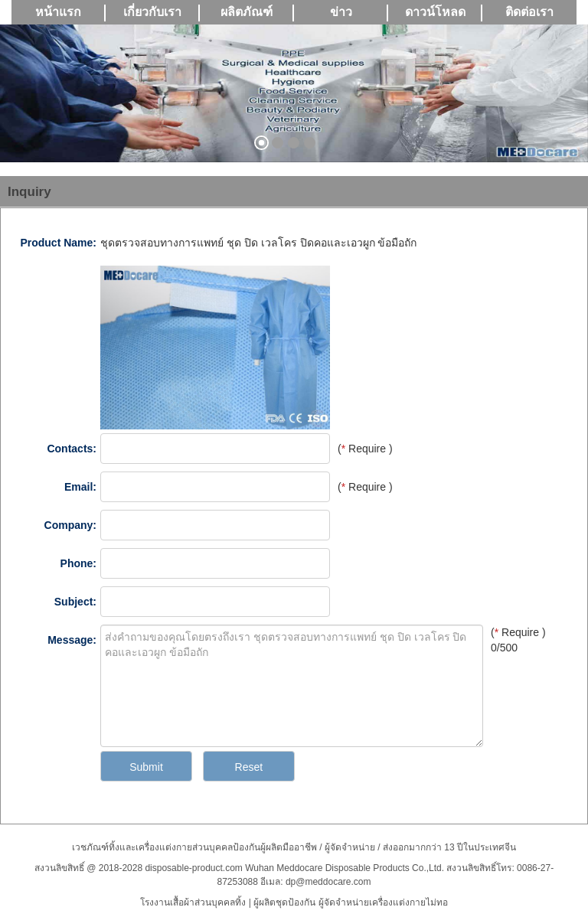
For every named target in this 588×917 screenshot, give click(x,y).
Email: (80, 487)
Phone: (78, 563)
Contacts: (72, 449)
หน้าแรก (58, 12)
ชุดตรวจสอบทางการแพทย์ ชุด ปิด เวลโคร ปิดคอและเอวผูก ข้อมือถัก (258, 243)
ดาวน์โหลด (435, 12)
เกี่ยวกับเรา (152, 12)
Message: (72, 640)
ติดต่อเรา (529, 12)
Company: (70, 525)
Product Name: (58, 243)
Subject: (75, 602)
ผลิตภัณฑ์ (247, 12)
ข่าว (341, 12)
